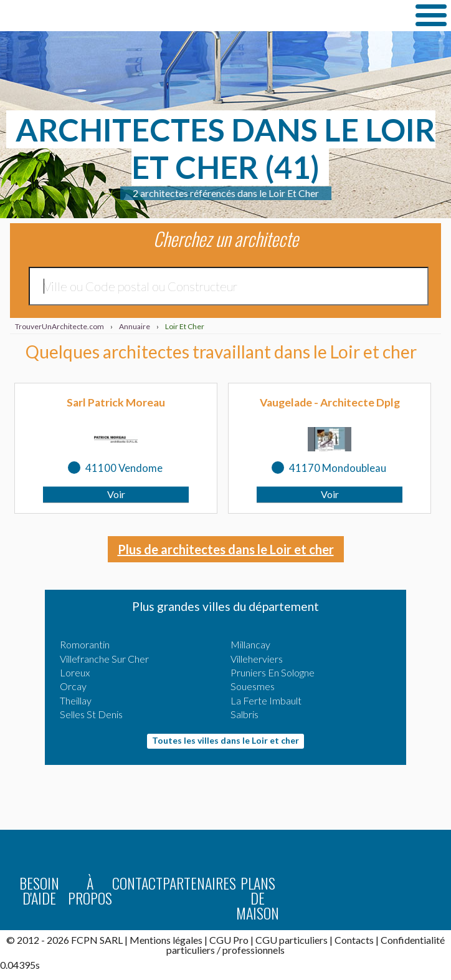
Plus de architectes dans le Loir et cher (226, 549)
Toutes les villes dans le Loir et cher (225, 740)
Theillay (76, 700)
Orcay (73, 686)
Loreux (75, 672)
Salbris (244, 714)
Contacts (354, 940)
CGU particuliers (292, 940)
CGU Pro (229, 940)
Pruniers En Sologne (273, 672)
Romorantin (85, 644)
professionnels (254, 950)
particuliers (191, 950)
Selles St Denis (91, 714)
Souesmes (253, 686)
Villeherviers (257, 659)
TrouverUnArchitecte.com (125, 16)
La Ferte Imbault (266, 700)
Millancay (250, 644)
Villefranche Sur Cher (104, 659)
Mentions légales (166, 940)
